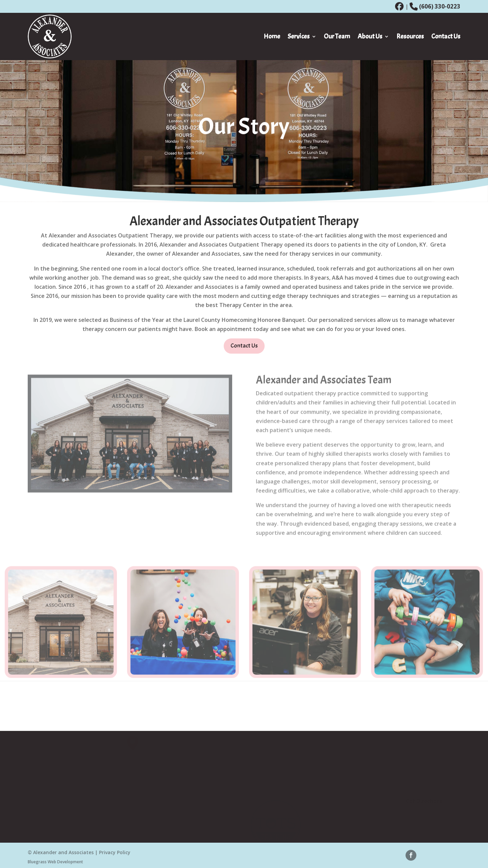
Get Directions (424, 800)
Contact (339, 798)
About (337, 772)
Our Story (341, 781)
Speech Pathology (276, 772)
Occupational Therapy (282, 781)
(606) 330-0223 (440, 7)
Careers (338, 807)
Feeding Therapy (275, 789)
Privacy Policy (115, 854)
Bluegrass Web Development (55, 863)
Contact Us (244, 349)
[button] (135, 742)
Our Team (341, 789)
